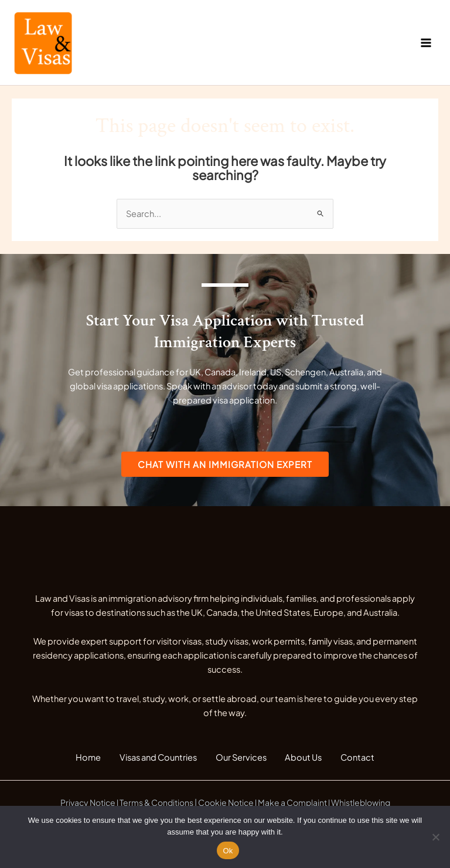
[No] (435, 837)
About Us (308, 759)
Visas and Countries (154, 759)
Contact (367, 759)
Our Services (241, 759)
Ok (228, 851)
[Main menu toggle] (426, 43)
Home (79, 759)
